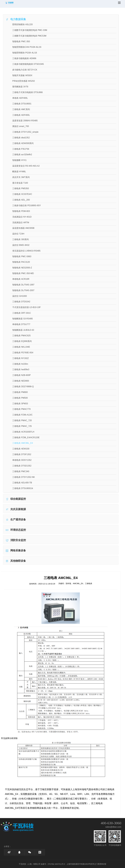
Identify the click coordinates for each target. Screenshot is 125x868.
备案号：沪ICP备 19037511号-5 (53, 864)
